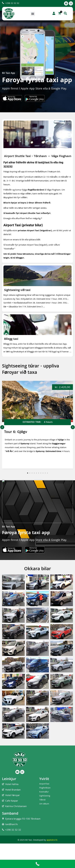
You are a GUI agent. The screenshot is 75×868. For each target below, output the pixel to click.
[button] (33, 14)
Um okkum (44, 804)
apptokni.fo (52, 840)
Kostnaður (44, 792)
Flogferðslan (45, 788)
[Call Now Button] (37, 864)
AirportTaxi (44, 784)
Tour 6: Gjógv (16, 432)
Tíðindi (43, 800)
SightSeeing (45, 796)
